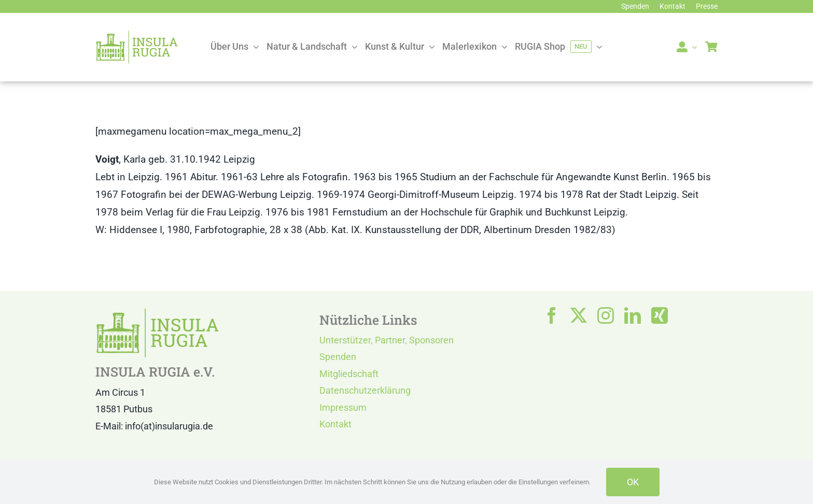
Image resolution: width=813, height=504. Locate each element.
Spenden (338, 357)
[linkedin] (633, 315)
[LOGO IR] (137, 35)
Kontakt (335, 424)
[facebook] (552, 315)
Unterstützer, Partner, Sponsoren (387, 340)
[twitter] (579, 315)
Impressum (343, 407)
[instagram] (606, 315)
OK (633, 482)
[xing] (660, 315)
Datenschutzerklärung (365, 390)
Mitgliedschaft (349, 374)
